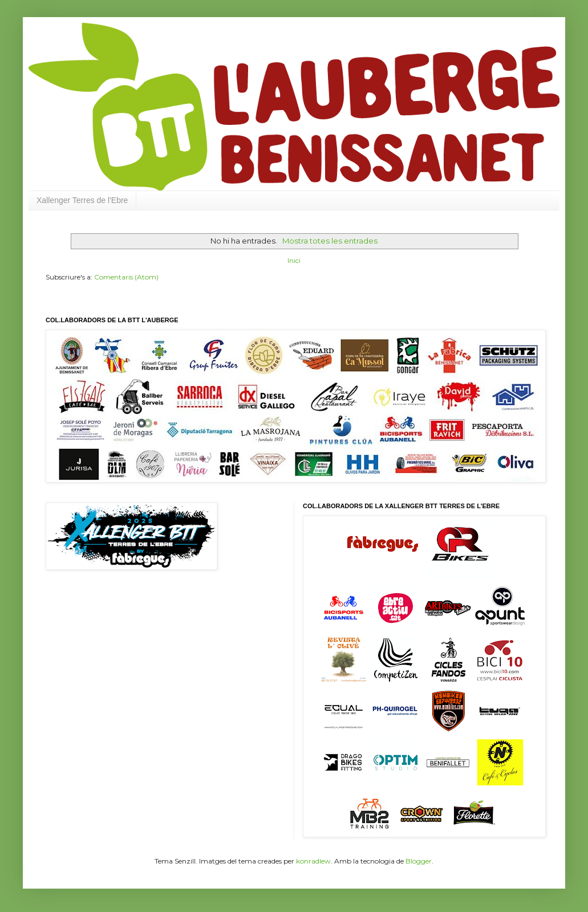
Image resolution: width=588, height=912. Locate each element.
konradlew (313, 861)
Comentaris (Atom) (126, 277)
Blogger (419, 861)
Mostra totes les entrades (330, 241)
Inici (294, 260)
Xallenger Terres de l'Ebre (82, 200)
